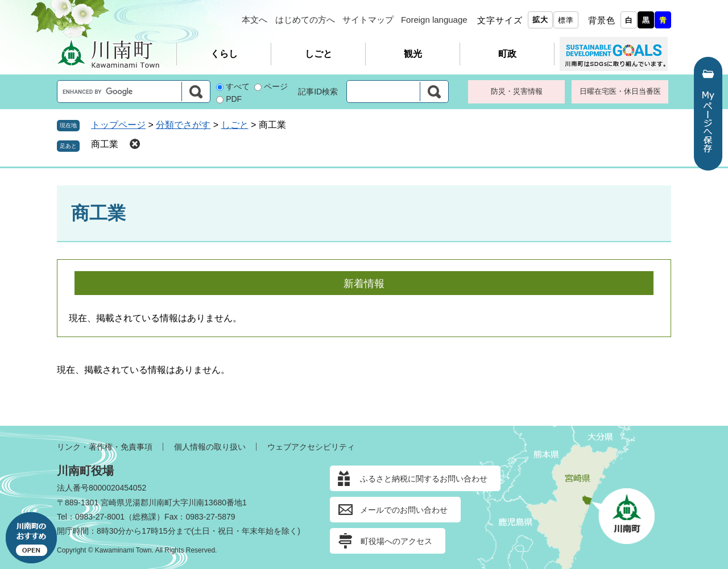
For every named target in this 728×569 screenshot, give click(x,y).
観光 (413, 54)
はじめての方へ (305, 20)
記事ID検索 (318, 92)
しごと (318, 54)
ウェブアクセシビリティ (311, 447)
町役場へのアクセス (396, 541)
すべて (238, 86)
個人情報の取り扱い (210, 447)
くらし (224, 54)
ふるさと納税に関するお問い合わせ (424, 479)
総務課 (144, 517)
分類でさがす (183, 125)
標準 (566, 20)
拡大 (540, 20)
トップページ (118, 125)
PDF (234, 99)
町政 (507, 54)
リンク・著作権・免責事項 (105, 447)
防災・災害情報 (517, 91)
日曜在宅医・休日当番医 (620, 91)
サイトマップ (368, 20)
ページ (276, 86)
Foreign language (434, 20)
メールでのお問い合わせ (404, 510)
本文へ (255, 20)
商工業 (105, 144)
